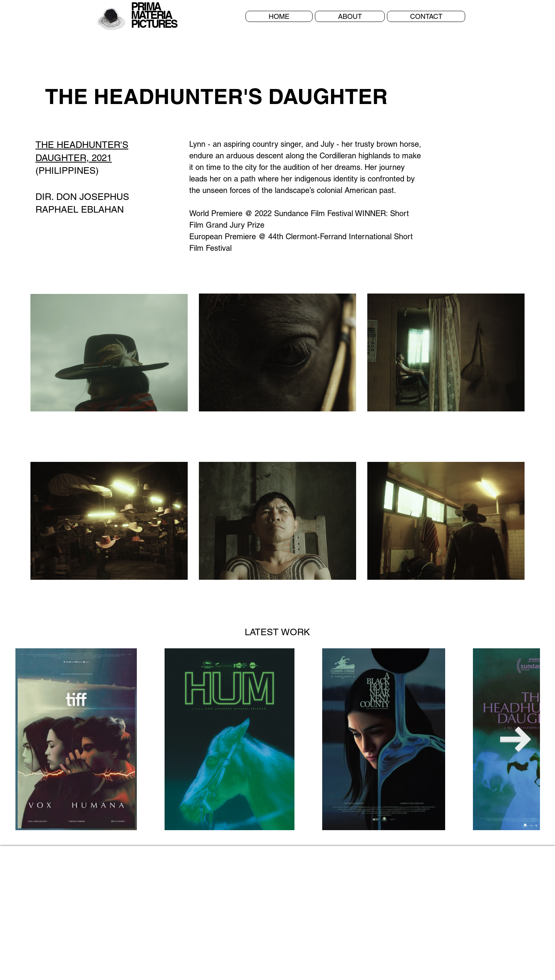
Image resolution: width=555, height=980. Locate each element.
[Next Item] (515, 739)
